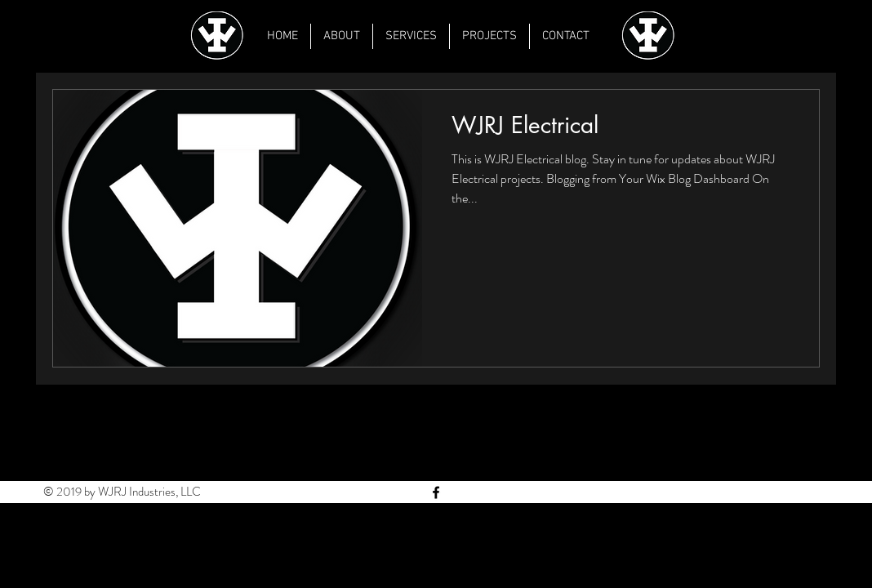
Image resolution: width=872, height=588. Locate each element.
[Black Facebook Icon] (436, 492)
